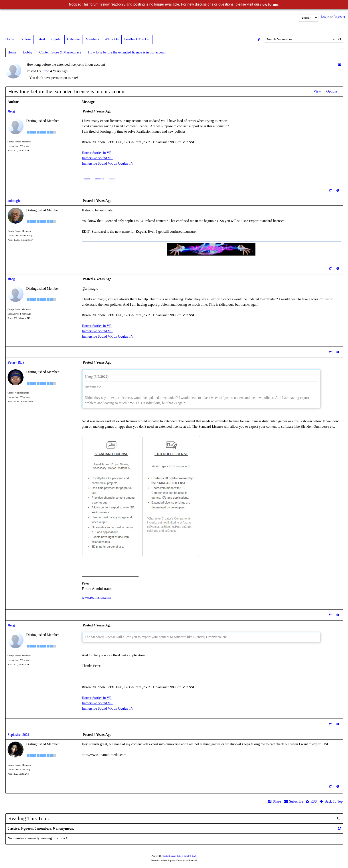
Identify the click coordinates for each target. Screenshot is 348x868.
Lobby (28, 52)
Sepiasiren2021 (19, 735)
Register (339, 17)
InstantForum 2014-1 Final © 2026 (180, 856)
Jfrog (46, 71)
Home (10, 39)
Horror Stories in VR (97, 153)
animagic (14, 201)
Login (325, 17)
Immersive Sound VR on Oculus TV (108, 163)
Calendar (74, 39)
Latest (41, 39)
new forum (269, 5)
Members (92, 39)
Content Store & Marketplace (60, 52)
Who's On (112, 39)
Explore (25, 39)
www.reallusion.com (96, 597)
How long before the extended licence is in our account (127, 52)
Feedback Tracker (137, 39)
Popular (56, 39)
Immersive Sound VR (97, 158)
